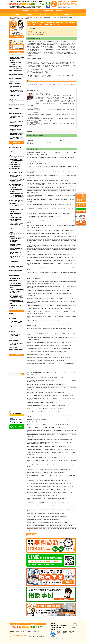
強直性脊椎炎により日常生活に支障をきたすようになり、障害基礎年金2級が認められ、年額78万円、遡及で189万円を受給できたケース (52, 278)
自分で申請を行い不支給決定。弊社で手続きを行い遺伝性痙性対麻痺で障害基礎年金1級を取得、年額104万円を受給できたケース (51, 176)
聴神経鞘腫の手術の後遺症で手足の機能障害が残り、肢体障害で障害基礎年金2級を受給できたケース (50, 345)
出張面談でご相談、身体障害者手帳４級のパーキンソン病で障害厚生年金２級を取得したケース (49, 457)
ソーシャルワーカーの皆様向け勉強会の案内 (17, 344)
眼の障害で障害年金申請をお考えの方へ (17, 286)
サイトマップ (74, 629)
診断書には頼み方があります (16, 78)
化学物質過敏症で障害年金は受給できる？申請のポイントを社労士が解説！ (17, 240)
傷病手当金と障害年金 (15, 278)
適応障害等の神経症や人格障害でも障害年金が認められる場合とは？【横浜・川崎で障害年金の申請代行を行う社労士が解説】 (17, 196)
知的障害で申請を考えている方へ (17, 169)
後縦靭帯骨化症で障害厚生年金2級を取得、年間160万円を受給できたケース (44, 520)
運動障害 (29, 142)
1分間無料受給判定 (49, 11)
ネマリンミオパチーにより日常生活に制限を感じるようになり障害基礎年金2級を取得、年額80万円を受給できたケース (52, 334)
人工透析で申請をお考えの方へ (17, 173)
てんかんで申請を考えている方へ (17, 207)
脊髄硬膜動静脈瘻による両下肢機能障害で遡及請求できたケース (42, 354)
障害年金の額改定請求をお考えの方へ (17, 253)
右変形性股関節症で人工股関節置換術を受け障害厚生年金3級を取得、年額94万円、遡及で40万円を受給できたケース (51, 250)
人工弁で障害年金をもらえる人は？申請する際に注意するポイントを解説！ (17, 186)
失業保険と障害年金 (15, 273)
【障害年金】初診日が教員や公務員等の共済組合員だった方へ (17, 267)
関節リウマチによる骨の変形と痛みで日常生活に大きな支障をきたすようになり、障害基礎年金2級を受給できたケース (52, 388)
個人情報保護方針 (14, 347)
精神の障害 (36, 108)
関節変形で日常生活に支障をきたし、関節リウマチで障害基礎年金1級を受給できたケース (48, 473)
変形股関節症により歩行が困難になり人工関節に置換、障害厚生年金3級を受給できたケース (48, 447)
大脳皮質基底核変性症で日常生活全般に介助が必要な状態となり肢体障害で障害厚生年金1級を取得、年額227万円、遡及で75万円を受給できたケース (51, 163)
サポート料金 (16, 14)
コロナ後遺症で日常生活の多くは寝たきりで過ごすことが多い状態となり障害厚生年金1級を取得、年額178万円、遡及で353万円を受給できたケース (51, 124)
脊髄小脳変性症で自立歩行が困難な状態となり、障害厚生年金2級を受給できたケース (47, 412)
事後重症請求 (30, 140)
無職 (61, 139)
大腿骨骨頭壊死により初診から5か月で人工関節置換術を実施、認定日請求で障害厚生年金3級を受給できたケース (51, 431)
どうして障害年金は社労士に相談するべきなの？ (17, 99)
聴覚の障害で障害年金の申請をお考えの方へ (17, 236)
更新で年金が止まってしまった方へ (17, 228)
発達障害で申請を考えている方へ (17, 155)
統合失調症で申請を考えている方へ (17, 151)
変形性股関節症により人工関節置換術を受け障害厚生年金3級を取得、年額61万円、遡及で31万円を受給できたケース (51, 222)
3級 (61, 140)
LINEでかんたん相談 (15, 108)
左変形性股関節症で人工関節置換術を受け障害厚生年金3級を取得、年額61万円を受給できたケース (50, 254)
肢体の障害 (36, 117)
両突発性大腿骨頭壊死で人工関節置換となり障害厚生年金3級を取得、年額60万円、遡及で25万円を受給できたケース (51, 158)
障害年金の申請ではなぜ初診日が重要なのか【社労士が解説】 (17, 91)
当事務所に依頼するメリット (70, 14)
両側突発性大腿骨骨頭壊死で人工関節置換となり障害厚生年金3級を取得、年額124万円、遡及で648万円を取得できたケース (51, 201)
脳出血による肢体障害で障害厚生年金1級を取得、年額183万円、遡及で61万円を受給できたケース (50, 526)
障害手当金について (15, 264)
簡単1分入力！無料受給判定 (16, 111)
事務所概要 (71, 11)
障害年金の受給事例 (15, 145)
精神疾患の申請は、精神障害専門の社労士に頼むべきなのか (17, 134)
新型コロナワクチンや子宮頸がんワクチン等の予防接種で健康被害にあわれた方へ (17, 121)
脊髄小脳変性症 (30, 143)
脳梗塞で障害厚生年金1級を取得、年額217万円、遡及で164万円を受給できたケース (46, 513)
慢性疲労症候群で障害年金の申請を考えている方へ (17, 245)
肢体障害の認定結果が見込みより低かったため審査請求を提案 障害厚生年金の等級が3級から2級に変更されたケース (51, 476)
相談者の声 (13, 338)
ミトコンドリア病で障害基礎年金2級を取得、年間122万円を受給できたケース (45, 495)
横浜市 (45, 140)
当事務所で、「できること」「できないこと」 (17, 63)
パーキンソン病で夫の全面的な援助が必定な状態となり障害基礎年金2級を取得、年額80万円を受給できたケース (52, 237)
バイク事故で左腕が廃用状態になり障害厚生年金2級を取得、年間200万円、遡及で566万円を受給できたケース (51, 205)
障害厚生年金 (30, 139)
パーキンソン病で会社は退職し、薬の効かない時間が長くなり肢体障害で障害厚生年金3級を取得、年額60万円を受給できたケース (52, 325)
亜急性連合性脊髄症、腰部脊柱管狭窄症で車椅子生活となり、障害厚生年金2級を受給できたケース (50, 348)
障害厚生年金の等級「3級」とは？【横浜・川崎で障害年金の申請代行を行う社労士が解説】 (17, 296)
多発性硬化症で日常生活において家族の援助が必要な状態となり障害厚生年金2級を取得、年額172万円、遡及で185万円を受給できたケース (51, 338)
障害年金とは (26, 11)
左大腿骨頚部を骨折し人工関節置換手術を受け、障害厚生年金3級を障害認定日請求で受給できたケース (51, 439)
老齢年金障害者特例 (48, 142)
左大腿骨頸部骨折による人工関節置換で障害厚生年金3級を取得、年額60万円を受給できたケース (49, 233)
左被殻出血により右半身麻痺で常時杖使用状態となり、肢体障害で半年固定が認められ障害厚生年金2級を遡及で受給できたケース (52, 454)
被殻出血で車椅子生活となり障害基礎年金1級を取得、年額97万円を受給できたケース (47, 321)
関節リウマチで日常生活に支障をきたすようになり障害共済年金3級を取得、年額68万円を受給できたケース (52, 306)
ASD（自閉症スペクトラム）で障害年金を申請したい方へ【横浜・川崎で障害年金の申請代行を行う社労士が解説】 (17, 160)
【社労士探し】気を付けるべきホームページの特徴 (17, 95)
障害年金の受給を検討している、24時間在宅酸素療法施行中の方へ (17, 302)
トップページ (13, 55)
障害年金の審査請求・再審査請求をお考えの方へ (17, 261)
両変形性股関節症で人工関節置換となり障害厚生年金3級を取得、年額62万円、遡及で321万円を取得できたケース (52, 210)
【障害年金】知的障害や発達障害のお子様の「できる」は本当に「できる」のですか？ (17, 291)
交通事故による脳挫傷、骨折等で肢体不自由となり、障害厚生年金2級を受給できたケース (48, 351)
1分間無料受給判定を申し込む (58, 627)
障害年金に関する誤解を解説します (17, 103)
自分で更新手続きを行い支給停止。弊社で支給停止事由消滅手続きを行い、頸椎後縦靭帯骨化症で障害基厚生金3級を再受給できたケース (51, 373)
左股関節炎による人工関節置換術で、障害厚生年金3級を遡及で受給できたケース (46, 360)
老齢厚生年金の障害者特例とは (17, 270)
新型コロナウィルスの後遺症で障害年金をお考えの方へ (17, 224)
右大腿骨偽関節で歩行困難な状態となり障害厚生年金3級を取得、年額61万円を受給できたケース (49, 291)
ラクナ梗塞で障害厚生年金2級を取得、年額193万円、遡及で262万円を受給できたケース (47, 188)
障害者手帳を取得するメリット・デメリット (16, 130)
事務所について (14, 313)
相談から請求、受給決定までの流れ (17, 326)
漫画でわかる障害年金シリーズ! (17, 113)
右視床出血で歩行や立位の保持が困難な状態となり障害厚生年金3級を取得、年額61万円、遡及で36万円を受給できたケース (51, 172)
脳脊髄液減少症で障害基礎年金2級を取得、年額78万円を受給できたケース (44, 506)
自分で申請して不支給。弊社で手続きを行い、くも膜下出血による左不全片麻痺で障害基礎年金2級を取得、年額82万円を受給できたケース (52, 302)
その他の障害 (36, 122)
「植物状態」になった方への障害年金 (17, 306)
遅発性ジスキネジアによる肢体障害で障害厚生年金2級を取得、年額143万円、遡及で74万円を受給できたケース (52, 167)
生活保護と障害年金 (15, 276)
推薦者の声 (13, 329)
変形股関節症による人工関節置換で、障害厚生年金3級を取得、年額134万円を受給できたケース (49, 483)
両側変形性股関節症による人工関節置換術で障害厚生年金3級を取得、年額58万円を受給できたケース (50, 486)
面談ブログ (13, 106)
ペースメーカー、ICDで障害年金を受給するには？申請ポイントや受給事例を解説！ (17, 180)
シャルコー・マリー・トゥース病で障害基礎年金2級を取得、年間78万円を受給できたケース (48, 517)
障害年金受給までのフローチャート (17, 87)
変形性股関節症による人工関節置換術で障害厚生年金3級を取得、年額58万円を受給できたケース (49, 503)
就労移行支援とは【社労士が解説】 (17, 75)
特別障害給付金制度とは (16, 283)
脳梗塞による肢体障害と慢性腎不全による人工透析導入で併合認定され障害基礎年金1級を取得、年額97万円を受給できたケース (52, 317)
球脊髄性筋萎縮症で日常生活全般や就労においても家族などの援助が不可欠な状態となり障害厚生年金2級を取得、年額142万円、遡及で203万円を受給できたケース (51, 119)
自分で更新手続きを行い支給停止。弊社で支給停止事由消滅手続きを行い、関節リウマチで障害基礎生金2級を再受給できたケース (52, 381)
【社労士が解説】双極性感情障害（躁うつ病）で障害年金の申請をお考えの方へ (17, 202)
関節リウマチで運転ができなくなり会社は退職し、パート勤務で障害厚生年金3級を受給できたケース (50, 395)
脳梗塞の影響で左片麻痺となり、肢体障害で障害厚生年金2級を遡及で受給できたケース (48, 377)
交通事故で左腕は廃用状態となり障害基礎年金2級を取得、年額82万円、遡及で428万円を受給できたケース (52, 309)
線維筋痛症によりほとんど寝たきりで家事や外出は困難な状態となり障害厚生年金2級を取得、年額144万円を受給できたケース (51, 196)
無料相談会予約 (17, 37)
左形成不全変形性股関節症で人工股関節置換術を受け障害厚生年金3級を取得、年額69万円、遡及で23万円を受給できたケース (51, 246)
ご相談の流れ (56, 14)
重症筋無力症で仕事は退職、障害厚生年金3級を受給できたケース (42, 403)
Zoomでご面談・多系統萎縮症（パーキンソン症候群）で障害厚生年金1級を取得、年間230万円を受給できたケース (51, 499)
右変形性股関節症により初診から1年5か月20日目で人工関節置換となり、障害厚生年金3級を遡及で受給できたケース (51, 399)
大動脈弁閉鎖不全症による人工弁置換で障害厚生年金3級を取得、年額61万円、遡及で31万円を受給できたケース (51, 115)
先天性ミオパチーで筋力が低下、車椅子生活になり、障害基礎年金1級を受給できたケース (48, 409)
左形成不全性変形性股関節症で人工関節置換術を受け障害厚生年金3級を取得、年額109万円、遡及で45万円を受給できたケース (52, 264)
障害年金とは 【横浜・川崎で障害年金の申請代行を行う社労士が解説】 (17, 59)
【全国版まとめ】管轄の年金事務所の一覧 (17, 117)
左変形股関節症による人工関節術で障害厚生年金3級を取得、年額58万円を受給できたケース (48, 523)
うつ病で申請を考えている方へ (17, 147)
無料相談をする (60, 11)
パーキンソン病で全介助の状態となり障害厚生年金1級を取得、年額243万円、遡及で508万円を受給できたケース (51, 329)
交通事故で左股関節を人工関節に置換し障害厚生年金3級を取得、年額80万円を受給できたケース (49, 342)
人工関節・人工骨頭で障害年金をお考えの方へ (17, 176)
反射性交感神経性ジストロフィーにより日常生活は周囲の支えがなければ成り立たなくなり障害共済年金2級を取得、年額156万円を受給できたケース (52, 217)
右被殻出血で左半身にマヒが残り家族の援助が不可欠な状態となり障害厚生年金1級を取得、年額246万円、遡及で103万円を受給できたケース (51, 313)
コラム (15, 11)
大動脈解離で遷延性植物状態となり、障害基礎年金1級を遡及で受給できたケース (46, 427)
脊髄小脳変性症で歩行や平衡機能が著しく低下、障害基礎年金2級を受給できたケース (47, 392)
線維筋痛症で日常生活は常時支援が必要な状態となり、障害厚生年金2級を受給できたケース (48, 406)
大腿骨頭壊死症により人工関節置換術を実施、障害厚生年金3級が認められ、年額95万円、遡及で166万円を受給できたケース (52, 287)
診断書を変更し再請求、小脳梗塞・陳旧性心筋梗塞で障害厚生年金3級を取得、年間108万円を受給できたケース (51, 510)
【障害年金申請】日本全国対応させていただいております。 (17, 322)
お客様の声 (30, 14)
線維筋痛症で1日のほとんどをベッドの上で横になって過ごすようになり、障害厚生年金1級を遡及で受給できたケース (51, 416)
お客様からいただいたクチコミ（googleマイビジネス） (17, 335)
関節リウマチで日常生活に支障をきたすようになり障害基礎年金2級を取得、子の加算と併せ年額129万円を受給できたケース (51, 294)
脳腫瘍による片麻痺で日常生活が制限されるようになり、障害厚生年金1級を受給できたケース (49, 357)
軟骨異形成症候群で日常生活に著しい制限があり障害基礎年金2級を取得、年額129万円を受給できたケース (51, 230)
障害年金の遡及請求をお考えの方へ (17, 257)
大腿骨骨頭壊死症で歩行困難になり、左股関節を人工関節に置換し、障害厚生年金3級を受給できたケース (51, 450)
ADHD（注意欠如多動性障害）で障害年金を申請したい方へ (17, 165)
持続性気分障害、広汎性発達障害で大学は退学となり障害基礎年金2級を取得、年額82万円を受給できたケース (51, 110)
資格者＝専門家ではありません (17, 81)
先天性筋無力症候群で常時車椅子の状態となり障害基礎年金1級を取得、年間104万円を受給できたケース (51, 213)
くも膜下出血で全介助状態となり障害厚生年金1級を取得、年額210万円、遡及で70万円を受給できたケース (52, 260)
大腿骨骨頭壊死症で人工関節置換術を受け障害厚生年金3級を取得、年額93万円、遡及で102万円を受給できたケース (52, 269)
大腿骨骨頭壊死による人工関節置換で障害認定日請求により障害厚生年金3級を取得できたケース (49, 469)
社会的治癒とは (14, 281)
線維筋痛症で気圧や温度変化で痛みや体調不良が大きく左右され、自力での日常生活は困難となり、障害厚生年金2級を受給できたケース (51, 420)
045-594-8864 (19, 636)
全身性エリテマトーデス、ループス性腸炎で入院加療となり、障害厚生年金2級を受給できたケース (50, 424)
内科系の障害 (36, 113)
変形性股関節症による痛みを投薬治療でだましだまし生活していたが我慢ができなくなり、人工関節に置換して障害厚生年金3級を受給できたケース (51, 443)
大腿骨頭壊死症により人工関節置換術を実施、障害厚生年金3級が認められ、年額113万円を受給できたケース (51, 369)
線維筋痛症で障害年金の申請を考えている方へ (17, 210)
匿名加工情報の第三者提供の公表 (17, 350)
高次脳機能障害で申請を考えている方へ (17, 232)
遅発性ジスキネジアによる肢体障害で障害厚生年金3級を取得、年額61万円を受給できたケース (49, 180)
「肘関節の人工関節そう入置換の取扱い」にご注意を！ (17, 138)
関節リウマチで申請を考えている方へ (17, 214)
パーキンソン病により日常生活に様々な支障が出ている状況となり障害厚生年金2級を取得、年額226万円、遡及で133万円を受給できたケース (51, 226)
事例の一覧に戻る (32, 535)
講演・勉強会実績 (14, 341)
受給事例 (37, 11)
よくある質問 (43, 14)
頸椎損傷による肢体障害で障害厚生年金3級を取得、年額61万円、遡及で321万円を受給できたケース (50, 298)
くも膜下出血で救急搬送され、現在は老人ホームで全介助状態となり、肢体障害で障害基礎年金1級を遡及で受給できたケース (52, 461)
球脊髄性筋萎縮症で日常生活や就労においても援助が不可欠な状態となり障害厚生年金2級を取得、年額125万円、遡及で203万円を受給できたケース (51, 184)
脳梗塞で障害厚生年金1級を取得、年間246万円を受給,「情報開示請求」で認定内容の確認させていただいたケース (52, 529)
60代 (45, 139)
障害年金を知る (54, 624)
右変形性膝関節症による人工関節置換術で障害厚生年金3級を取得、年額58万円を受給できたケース (50, 492)
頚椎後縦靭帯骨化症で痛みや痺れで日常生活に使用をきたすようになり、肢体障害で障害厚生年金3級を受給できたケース (52, 435)
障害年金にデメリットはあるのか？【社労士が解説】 (17, 126)
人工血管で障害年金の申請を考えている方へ (17, 190)
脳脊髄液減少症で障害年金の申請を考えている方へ (17, 249)
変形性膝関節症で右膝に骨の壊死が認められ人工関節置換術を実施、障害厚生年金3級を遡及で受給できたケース (52, 364)
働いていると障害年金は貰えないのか (17, 71)
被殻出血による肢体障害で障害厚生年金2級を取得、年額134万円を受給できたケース (46, 480)
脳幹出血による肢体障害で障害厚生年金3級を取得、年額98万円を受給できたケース (46, 489)
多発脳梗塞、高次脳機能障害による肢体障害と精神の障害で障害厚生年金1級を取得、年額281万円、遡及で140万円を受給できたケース (51, 191)
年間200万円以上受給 (65, 142)
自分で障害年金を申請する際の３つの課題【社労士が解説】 (17, 67)
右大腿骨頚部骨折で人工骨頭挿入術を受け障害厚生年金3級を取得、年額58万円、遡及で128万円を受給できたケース (52, 241)
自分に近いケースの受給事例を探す (59, 625)
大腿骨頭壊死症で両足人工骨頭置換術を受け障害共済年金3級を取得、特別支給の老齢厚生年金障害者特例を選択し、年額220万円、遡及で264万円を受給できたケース (52, 273)
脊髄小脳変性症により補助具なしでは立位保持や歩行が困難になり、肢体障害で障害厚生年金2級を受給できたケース (52, 466)
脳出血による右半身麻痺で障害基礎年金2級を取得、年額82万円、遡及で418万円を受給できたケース (50, 257)
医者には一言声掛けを (15, 84)
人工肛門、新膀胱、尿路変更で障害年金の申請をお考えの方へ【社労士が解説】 (17, 219)
